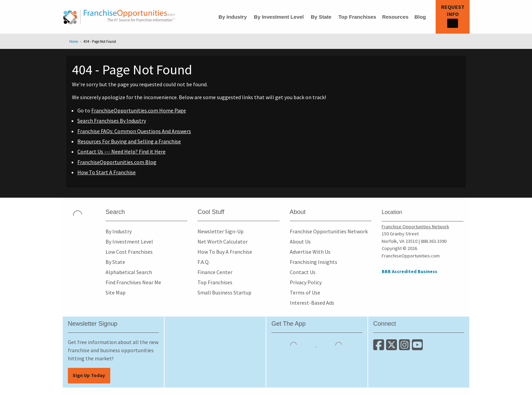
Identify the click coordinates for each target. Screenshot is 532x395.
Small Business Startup (224, 292)
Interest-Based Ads (312, 303)
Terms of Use (305, 292)
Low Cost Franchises (129, 252)
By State (321, 17)
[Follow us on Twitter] (393, 347)
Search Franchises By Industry (112, 121)
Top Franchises (357, 17)
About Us (300, 241)
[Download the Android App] (339, 344)
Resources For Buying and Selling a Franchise (129, 141)
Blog (420, 17)
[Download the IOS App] (294, 344)
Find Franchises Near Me (133, 282)
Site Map (116, 292)
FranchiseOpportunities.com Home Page (139, 110)
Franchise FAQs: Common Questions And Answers (134, 131)
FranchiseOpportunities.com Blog (117, 162)
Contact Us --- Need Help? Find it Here (121, 151)
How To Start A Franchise (107, 172)
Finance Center (215, 272)
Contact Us (303, 272)
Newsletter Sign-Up (221, 231)
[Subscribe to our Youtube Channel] (418, 347)
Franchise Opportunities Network (329, 231)
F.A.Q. (204, 262)
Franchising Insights (313, 262)
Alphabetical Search (129, 272)
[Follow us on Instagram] (405, 347)
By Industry (233, 17)
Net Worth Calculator (223, 241)
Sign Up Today (89, 375)
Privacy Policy (306, 282)
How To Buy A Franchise (225, 252)
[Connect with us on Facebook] (380, 347)
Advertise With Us (310, 252)
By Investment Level (279, 17)
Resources (395, 17)
